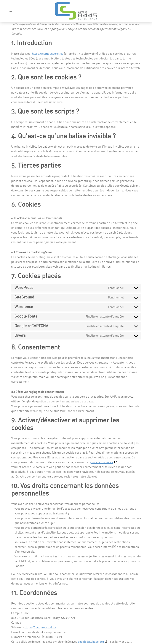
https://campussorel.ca (48, 54)
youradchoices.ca (102, 462)
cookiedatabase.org (91, 642)
